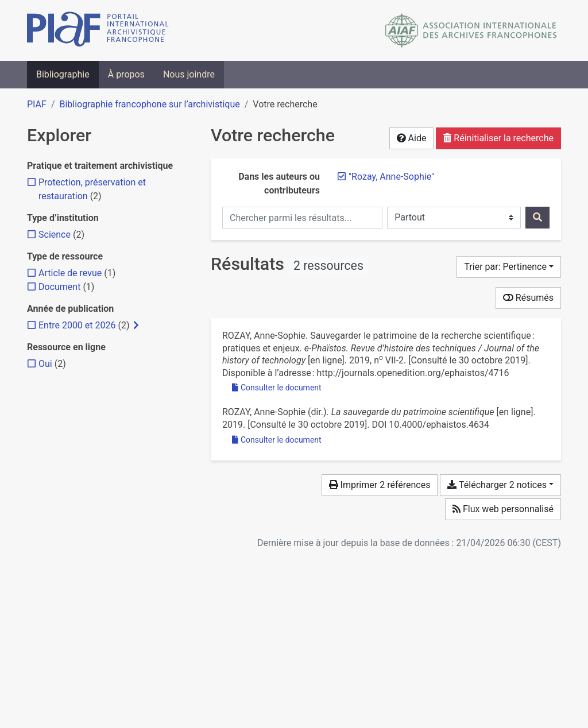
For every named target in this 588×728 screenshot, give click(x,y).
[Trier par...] (509, 267)
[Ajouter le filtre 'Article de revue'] (70, 273)
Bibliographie (63, 74)
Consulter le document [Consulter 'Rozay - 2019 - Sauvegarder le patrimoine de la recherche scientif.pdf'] (277, 388)
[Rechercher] (537, 218)
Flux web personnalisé (503, 509)
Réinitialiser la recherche (498, 138)
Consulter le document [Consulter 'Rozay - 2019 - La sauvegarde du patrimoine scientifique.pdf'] (277, 440)
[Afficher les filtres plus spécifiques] (136, 326)
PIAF (37, 104)
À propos (126, 74)
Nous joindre (189, 74)
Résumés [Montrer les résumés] (528, 298)
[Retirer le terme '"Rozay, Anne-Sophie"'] (391, 177)
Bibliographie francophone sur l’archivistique (149, 104)
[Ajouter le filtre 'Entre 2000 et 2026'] (77, 325)
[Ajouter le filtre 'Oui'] (45, 364)
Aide (412, 138)
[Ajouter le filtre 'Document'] (59, 287)
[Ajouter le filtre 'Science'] (55, 235)
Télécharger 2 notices (497, 485)
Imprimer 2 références (380, 485)
